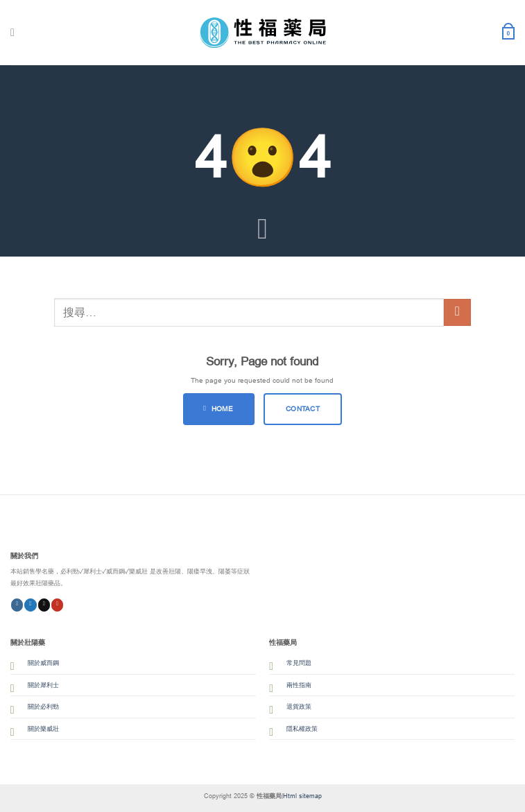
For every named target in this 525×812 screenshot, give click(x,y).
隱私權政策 (302, 729)
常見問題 (299, 663)
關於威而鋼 (43, 663)
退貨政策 (299, 707)
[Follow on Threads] (44, 605)
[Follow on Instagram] (17, 605)
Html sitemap (302, 796)
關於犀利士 (43, 685)
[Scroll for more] (263, 230)
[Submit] (457, 312)
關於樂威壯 (43, 729)
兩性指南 (299, 685)
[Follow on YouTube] (58, 605)
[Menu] (16, 33)
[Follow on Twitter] (31, 605)
